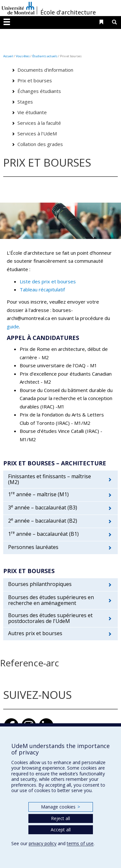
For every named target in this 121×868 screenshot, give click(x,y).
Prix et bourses (35, 80)
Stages (25, 102)
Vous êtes (23, 56)
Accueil (8, 56)
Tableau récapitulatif (42, 289)
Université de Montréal (18, 8)
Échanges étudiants (39, 91)
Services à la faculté (39, 123)
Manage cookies (60, 807)
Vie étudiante (32, 112)
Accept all (61, 830)
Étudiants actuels (45, 56)
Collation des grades (40, 144)
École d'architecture (68, 12)
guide (13, 326)
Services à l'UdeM (37, 133)
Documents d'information (45, 70)
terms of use (80, 843)
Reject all (60, 818)
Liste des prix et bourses (48, 281)
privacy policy (43, 843)
